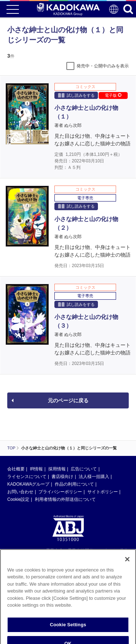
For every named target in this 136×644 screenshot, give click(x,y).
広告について (84, 469)
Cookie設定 (18, 499)
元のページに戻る (68, 400)
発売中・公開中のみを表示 (103, 66)
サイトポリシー (103, 492)
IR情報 (36, 469)
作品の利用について (74, 484)
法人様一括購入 (94, 477)
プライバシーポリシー (60, 492)
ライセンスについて (27, 477)
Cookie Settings (68, 631)
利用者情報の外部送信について (65, 499)
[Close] (127, 565)
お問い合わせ (20, 492)
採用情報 (57, 469)
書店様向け (62, 477)
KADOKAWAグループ (28, 484)
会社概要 (16, 469)
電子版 (113, 95)
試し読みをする (76, 95)
